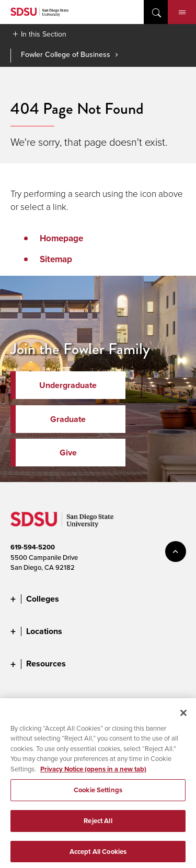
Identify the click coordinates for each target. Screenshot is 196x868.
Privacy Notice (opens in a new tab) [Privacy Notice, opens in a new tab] (93, 775)
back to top (176, 552)
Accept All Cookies (98, 857)
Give (68, 453)
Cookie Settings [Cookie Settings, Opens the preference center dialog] (98, 796)
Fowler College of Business (66, 54)
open (156, 12)
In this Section (44, 34)
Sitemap (56, 259)
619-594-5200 (33, 547)
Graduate (68, 419)
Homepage (61, 238)
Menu (182, 13)
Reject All (98, 826)
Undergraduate (68, 385)
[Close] (183, 718)
